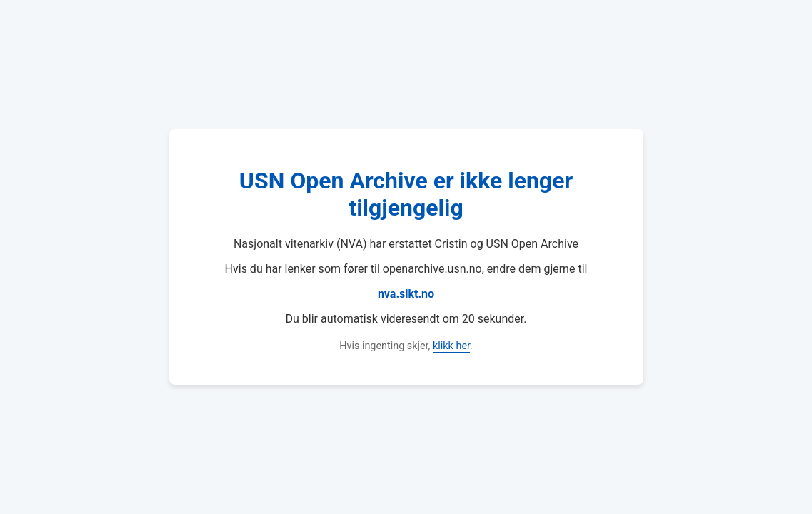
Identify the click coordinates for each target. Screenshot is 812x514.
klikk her (451, 346)
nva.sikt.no (406, 294)
